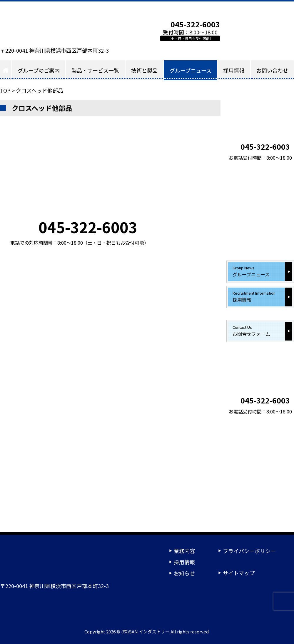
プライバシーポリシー (249, 551)
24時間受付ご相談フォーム (224, 606)
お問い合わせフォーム (260, 30)
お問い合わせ (272, 70)
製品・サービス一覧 (95, 70)
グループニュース (191, 70)
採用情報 (234, 70)
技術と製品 (144, 70)
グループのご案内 (39, 70)
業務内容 (184, 551)
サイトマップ (239, 573)
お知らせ (184, 573)
